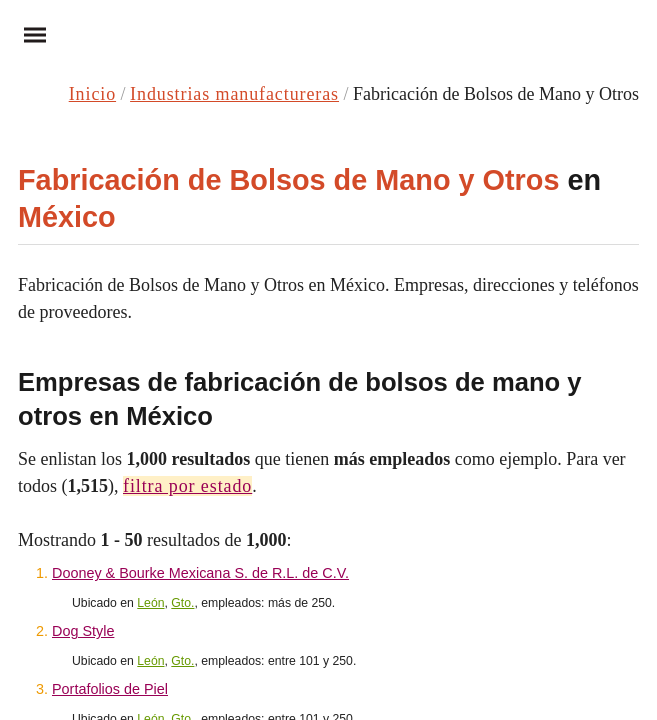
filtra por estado (187, 486)
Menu (28, 34)
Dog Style (83, 631)
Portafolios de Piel (110, 689)
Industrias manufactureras (234, 94)
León (150, 603)
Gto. (182, 603)
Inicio (92, 94)
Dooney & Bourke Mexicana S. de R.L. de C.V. (200, 573)
